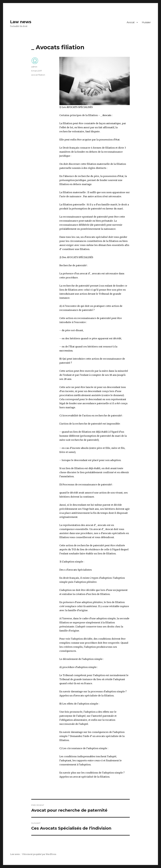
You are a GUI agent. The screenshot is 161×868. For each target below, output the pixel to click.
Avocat (131, 22)
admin (34, 67)
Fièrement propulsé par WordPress (39, 854)
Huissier (146, 22)
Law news (21, 22)
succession (66, 351)
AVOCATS (72, 107)
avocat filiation (38, 75)
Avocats (107, 115)
